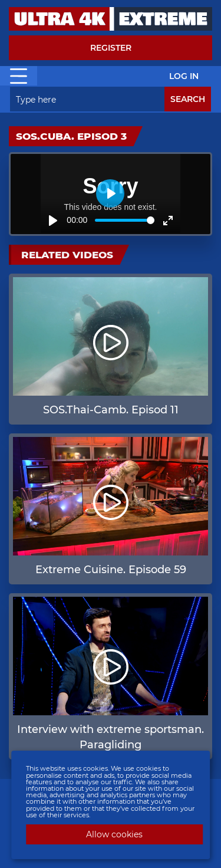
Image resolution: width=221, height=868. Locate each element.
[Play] (53, 221)
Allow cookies (114, 834)
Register (111, 48)
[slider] (125, 220)
